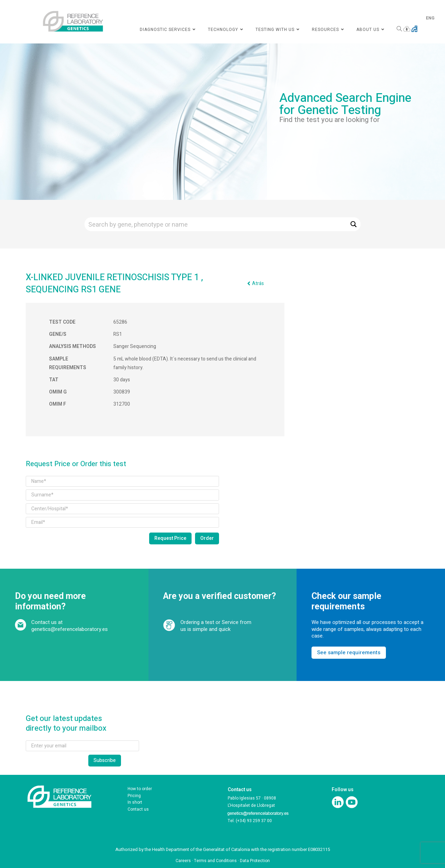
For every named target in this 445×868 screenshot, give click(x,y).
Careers (183, 861)
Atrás (258, 283)
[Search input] (216, 224)
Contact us (138, 809)
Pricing (134, 796)
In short (135, 802)
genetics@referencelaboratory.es (70, 629)
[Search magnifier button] (354, 224)
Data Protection (255, 861)
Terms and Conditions (215, 861)
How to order (140, 789)
